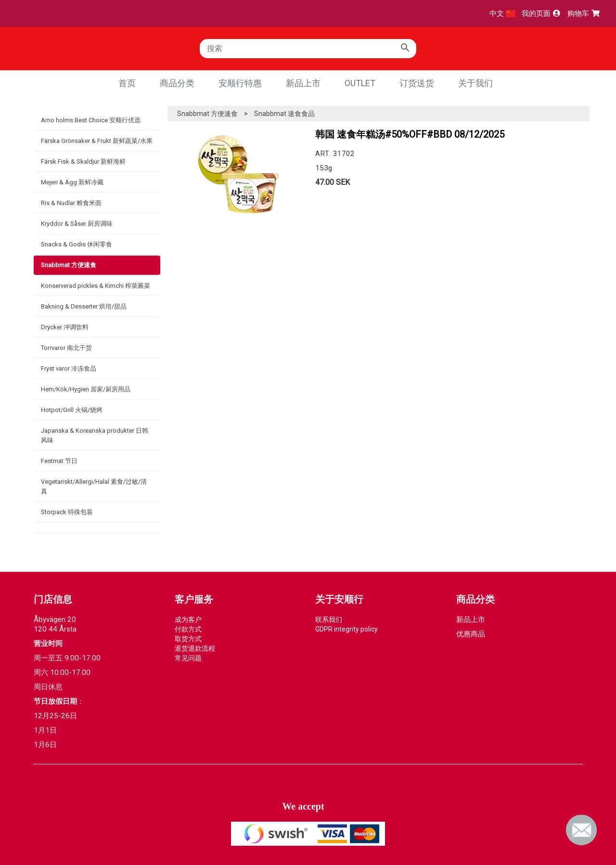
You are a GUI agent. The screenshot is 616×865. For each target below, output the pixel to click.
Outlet (360, 83)
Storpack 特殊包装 (67, 512)
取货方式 (188, 639)
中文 (502, 13)
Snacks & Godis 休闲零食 (77, 244)
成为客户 (188, 620)
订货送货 (417, 83)
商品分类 (177, 83)
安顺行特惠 (240, 83)
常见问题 (188, 658)
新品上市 (303, 83)
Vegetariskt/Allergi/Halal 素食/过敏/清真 (94, 486)
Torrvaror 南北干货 (66, 348)
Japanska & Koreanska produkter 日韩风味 (95, 435)
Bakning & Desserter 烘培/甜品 (84, 306)
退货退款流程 (195, 648)
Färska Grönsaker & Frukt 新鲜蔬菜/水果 (97, 141)
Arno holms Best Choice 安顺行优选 (91, 120)
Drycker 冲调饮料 (65, 327)
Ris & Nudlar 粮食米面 (71, 203)
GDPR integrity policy (346, 629)
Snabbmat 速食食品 (284, 114)
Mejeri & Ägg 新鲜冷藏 (72, 182)
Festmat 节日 (59, 461)
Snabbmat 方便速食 (69, 265)
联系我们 (329, 620)
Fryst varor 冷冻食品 (69, 368)
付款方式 (188, 629)
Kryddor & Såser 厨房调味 (77, 224)
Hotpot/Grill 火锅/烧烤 (72, 410)
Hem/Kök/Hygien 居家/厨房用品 (86, 389)
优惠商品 (471, 634)
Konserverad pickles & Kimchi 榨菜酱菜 (96, 286)
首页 (127, 83)
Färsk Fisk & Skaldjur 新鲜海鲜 (83, 161)
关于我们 (475, 83)
